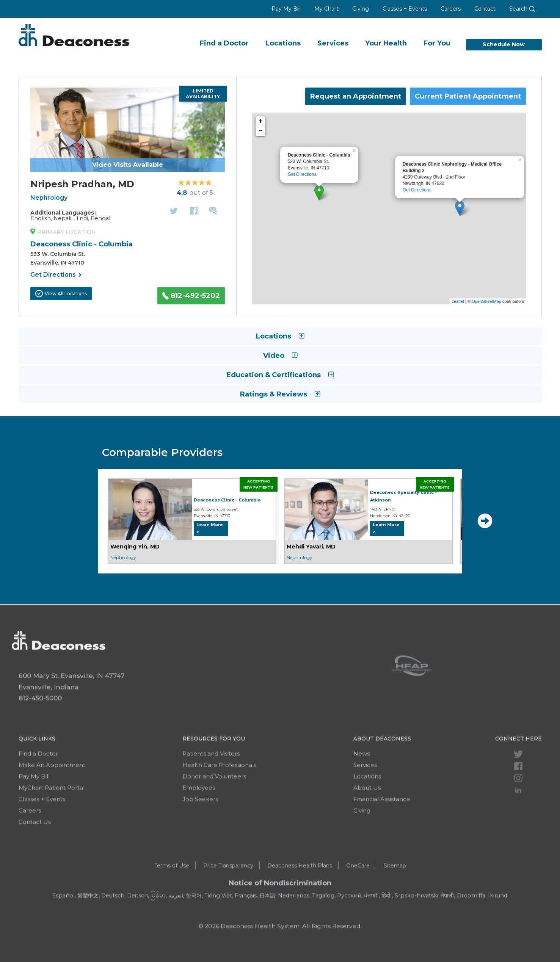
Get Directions (56, 275)
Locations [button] (280, 336)
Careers (451, 9)
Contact (485, 9)
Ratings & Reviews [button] (280, 394)
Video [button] (280, 356)
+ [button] (261, 121)
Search (522, 9)
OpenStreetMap (486, 301)
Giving (361, 9)
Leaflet (458, 301)
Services (333, 43)
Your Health (386, 43)
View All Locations (61, 294)
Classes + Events (405, 9)
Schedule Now (504, 44)
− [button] (261, 131)
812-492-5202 (191, 296)
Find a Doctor (224, 43)
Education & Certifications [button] (280, 375)
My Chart (326, 9)
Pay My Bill (286, 9)
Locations (283, 43)
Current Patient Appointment (468, 96)
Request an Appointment (356, 96)
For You (437, 43)
